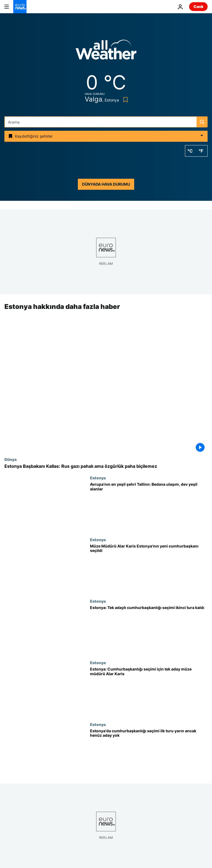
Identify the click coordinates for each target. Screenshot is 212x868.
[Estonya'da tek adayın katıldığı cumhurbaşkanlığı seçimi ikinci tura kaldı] (149, 630)
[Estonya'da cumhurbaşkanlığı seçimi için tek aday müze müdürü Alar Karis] (149, 691)
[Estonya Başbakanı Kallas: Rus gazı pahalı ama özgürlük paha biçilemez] (106, 466)
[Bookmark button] (124, 100)
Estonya (98, 478)
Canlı (198, 6)
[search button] (202, 122)
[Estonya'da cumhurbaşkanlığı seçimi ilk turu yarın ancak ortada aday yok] (149, 753)
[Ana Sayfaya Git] (20, 7)
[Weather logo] (106, 51)
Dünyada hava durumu (106, 184)
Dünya (10, 459)
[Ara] (106, 122)
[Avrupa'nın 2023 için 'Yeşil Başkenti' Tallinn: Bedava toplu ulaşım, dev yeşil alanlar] (149, 507)
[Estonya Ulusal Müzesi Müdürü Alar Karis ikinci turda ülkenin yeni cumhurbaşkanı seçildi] (149, 568)
